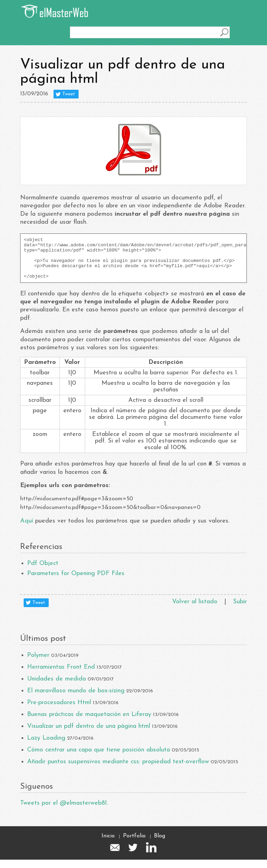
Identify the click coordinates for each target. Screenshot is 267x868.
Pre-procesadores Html (59, 711)
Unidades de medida (56, 687)
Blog (160, 844)
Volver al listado (195, 610)
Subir (240, 610)
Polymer (38, 664)
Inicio (108, 844)
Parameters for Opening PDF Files (76, 582)
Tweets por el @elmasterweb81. (64, 811)
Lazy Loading (46, 746)
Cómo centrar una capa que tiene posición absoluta (99, 758)
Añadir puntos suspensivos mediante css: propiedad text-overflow (118, 770)
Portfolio (134, 844)
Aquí (27, 529)
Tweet (69, 94)
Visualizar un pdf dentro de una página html (89, 735)
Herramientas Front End (61, 675)
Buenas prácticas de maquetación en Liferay (89, 723)
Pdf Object (43, 572)
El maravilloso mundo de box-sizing (76, 699)
